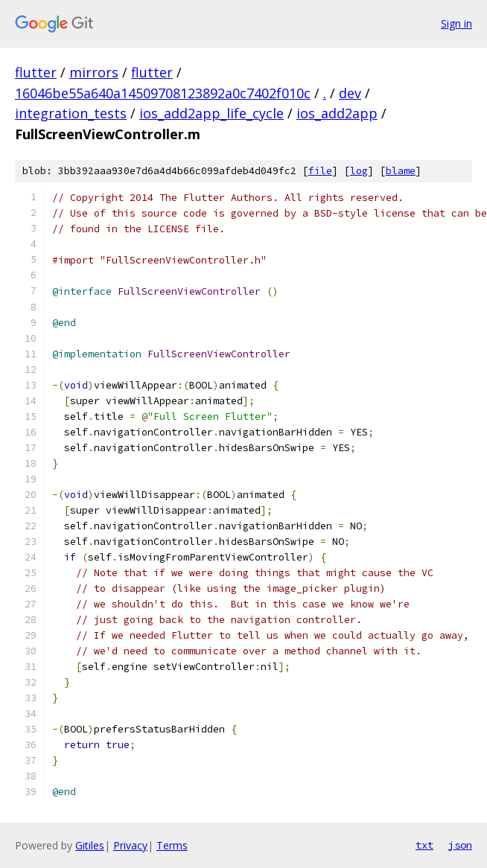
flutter (36, 72)
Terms (172, 845)
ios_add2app (337, 113)
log (359, 171)
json (460, 845)
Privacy (130, 845)
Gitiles (90, 845)
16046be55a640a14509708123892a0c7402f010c (163, 93)
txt (424, 845)
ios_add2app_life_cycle (211, 113)
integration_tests (71, 113)
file (320, 171)
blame (401, 171)
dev (350, 93)
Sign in (456, 23)
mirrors (94, 72)
